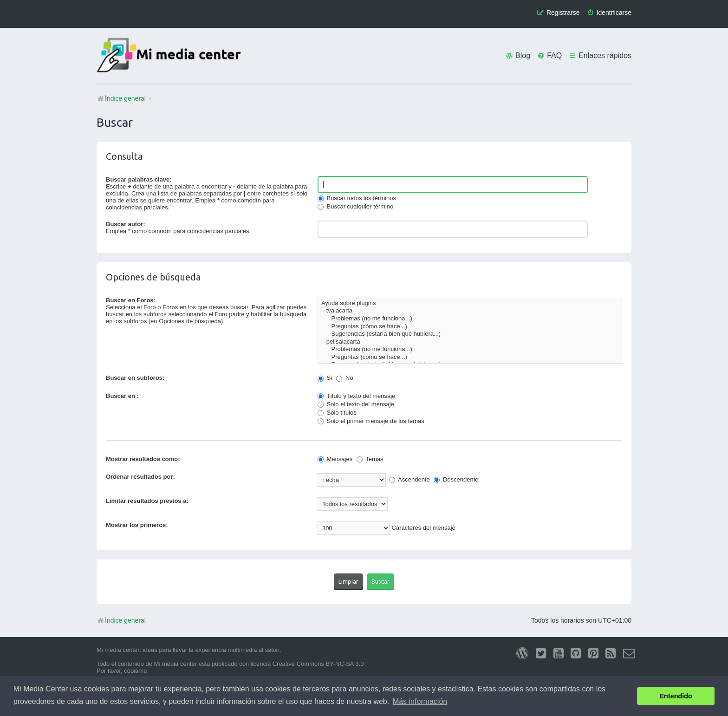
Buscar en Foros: (131, 300)
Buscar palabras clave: (139, 179)
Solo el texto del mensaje (356, 404)
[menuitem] (609, 13)
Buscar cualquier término (355, 206)
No (344, 378)
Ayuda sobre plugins (470, 303)
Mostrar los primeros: (137, 525)
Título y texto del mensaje (357, 396)
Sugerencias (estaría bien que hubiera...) (470, 334)
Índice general (121, 620)
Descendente (456, 479)
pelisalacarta (470, 342)
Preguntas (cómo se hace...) (470, 327)
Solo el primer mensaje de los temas (371, 421)
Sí (325, 378)
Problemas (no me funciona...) (470, 319)
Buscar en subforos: (135, 378)
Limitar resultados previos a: (147, 501)
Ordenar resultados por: (140, 477)
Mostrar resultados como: (143, 459)
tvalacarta (470, 311)
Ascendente (409, 479)
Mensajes (335, 459)
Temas (370, 459)
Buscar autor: (126, 224)
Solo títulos (337, 413)
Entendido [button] (676, 696)
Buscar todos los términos (357, 198)
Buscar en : (122, 396)
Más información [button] (420, 701)
